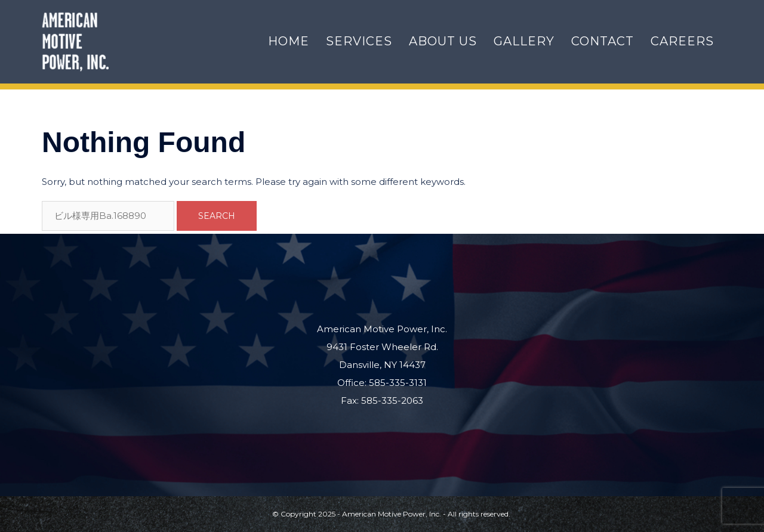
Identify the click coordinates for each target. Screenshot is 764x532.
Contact (603, 41)
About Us (443, 41)
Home (289, 41)
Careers (682, 41)
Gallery (524, 41)
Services (359, 41)
